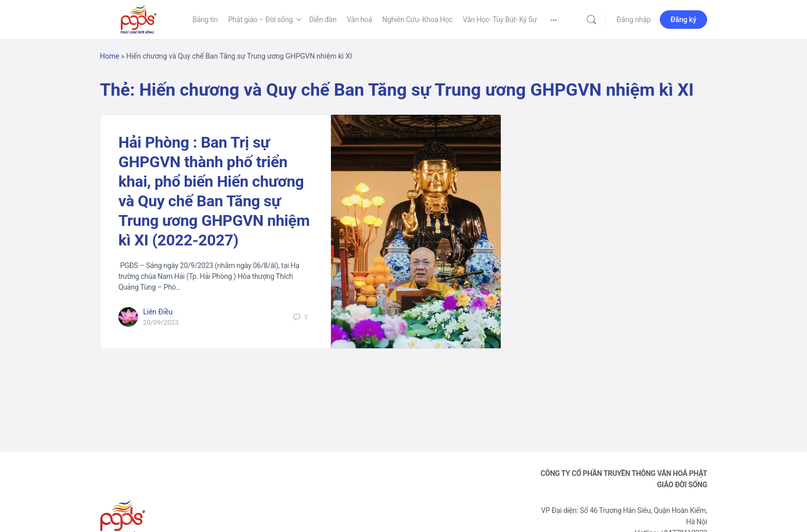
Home (110, 56)
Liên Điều (158, 312)
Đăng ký (683, 20)
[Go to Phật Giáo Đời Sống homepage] (138, 19)
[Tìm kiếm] (591, 20)
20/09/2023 (161, 322)
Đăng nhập (634, 20)
